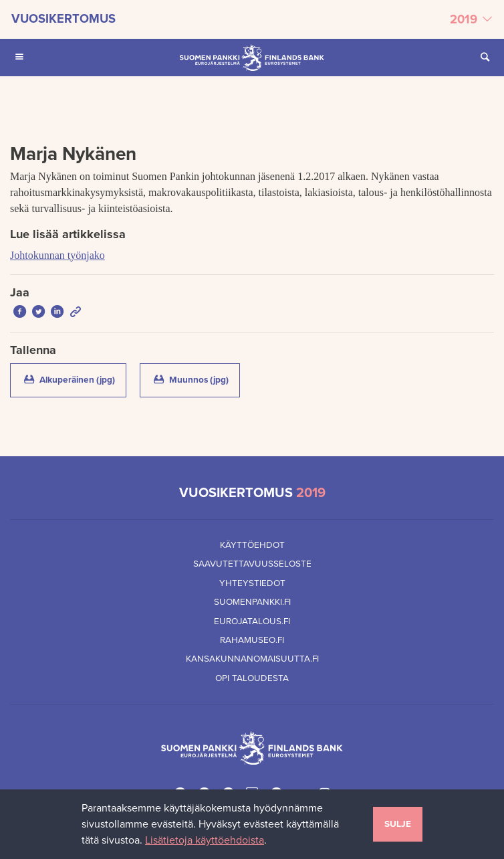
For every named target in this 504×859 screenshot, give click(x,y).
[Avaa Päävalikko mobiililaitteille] (19, 58)
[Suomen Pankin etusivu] (252, 58)
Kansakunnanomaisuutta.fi (252, 659)
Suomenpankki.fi (252, 602)
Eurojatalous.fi (252, 622)
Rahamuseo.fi (252, 640)
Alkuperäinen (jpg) (74, 379)
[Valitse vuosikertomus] (252, 19)
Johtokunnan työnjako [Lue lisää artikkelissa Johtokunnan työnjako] (57, 255)
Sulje (398, 824)
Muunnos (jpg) (196, 379)
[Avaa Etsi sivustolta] (485, 58)
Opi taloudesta (252, 678)
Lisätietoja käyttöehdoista (205, 840)
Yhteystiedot (252, 583)
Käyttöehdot (252, 545)
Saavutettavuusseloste (252, 564)
